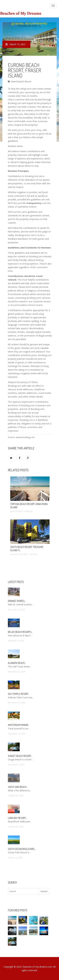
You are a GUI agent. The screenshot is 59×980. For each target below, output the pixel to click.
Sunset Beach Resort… (20, 756)
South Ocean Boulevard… (22, 849)
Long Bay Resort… (17, 818)
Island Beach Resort (20, 81)
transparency (34, 203)
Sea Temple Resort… (19, 694)
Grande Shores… (17, 601)
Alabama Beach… (17, 663)
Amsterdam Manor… (19, 725)
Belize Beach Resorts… (20, 632)
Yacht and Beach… (18, 787)
